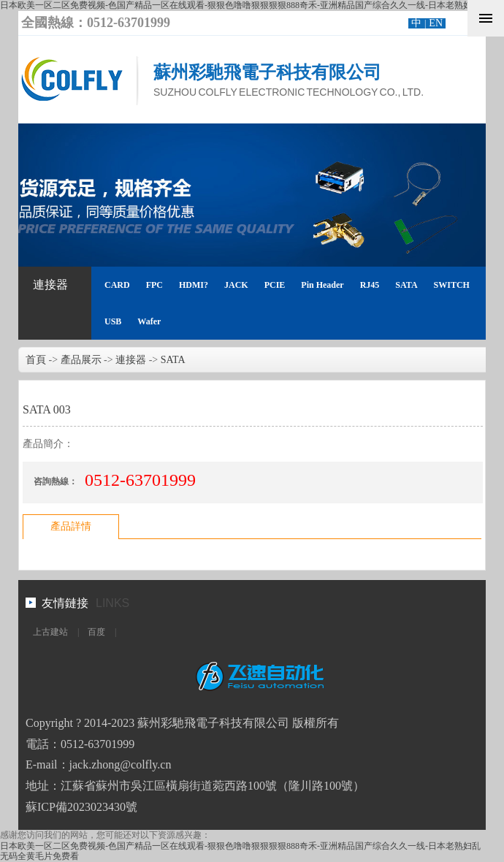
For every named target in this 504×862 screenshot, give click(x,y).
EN (436, 23)
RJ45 (370, 285)
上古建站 (50, 632)
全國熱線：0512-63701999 (96, 23)
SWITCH (452, 285)
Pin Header (322, 285)
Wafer (149, 321)
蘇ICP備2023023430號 (81, 807)
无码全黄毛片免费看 (39, 856)
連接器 (50, 285)
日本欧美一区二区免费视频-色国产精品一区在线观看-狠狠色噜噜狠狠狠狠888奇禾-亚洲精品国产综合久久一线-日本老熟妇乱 (240, 5)
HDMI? (194, 285)
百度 (96, 632)
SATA (406, 285)
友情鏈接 (65, 603)
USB (113, 321)
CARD (117, 285)
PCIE (275, 285)
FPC (154, 285)
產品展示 (81, 360)
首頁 (36, 360)
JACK (236, 285)
